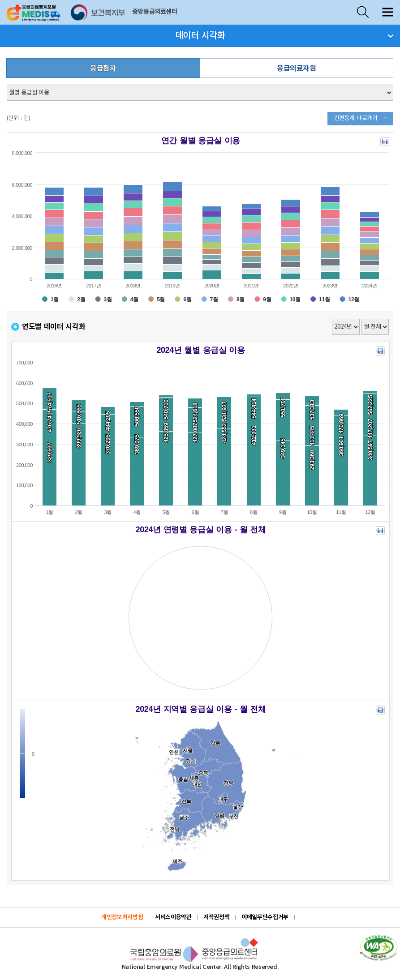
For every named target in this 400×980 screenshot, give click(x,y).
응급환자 (103, 68)
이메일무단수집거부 (265, 917)
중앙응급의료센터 (155, 12)
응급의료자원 (297, 68)
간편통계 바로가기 (356, 118)
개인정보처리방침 (122, 917)
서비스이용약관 (173, 917)
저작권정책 (216, 917)
